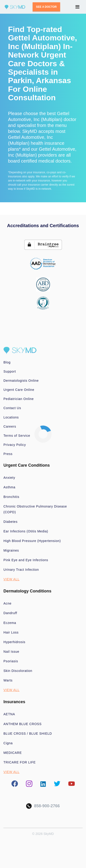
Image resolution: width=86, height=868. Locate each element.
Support (10, 371)
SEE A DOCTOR (46, 7)
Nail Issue (11, 652)
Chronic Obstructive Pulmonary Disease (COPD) (35, 509)
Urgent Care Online (19, 390)
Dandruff (10, 613)
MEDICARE (13, 753)
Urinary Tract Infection (21, 570)
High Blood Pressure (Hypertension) (32, 541)
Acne (7, 603)
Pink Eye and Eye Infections (26, 560)
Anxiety (9, 478)
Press (8, 454)
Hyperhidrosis (14, 642)
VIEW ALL (11, 579)
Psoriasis (11, 661)
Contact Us (12, 408)
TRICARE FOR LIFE (20, 762)
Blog (7, 362)
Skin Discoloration (18, 671)
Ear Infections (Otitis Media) (26, 531)
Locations (11, 417)
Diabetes (10, 522)
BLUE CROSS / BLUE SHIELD (28, 734)
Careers (10, 426)
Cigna (8, 743)
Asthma (9, 487)
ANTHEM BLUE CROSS (22, 724)
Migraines (11, 550)
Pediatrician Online (19, 399)
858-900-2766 (43, 806)
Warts (8, 680)
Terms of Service (17, 436)
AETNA (9, 714)
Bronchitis (11, 497)
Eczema (10, 623)
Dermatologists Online (21, 381)
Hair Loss (11, 632)
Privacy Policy (15, 445)
